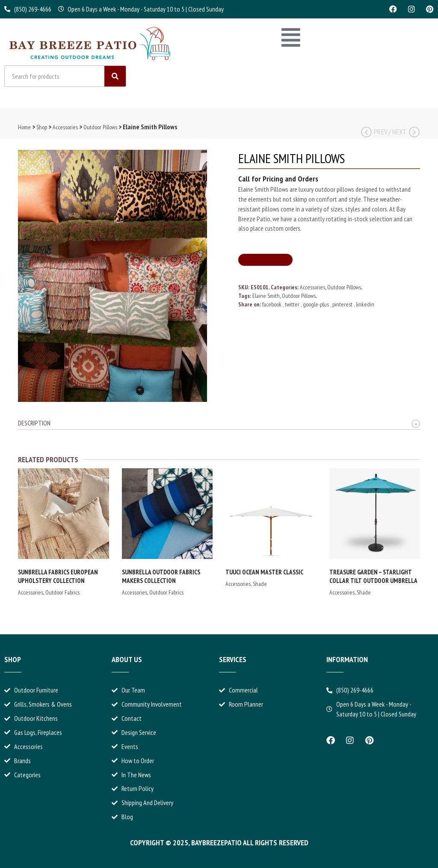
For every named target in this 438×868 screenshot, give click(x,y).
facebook (272, 304)
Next (406, 132)
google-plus (317, 304)
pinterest (343, 304)
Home (24, 127)
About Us (127, 659)
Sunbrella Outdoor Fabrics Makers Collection (161, 576)
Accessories (65, 127)
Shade (260, 584)
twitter (293, 304)
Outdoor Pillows (100, 127)
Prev (374, 132)
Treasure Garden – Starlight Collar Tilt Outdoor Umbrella (373, 576)
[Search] (115, 76)
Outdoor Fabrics (62, 592)
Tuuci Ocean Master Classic (264, 572)
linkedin (365, 304)
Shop (42, 127)
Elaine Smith (266, 296)
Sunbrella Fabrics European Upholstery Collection (58, 576)
